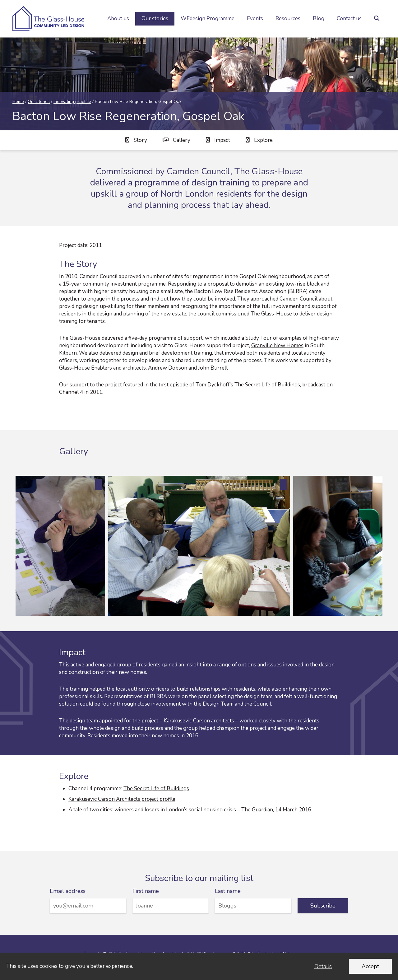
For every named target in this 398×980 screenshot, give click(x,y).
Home (18, 102)
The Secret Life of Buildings (267, 385)
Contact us (349, 19)
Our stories (155, 19)
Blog (319, 19)
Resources (288, 19)
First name (146, 891)
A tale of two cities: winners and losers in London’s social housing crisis (152, 810)
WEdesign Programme (208, 19)
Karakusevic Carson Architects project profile (122, 799)
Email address (68, 891)
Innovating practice (72, 102)
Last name (228, 891)
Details (323, 966)
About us (118, 19)
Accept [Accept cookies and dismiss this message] (370, 966)
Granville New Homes (277, 345)
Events (255, 19)
